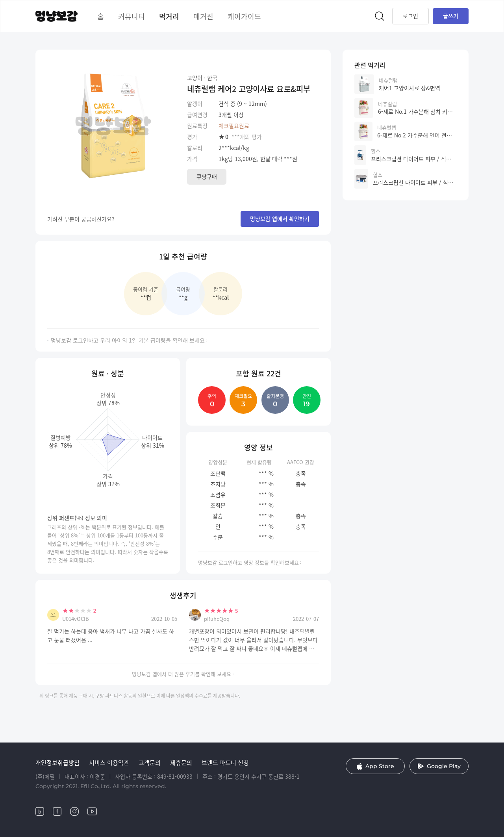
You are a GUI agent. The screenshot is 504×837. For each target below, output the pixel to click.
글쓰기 (451, 16)
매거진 (203, 16)
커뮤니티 (132, 16)
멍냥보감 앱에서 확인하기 (280, 219)
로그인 (410, 16)
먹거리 (169, 16)
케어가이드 (244, 16)
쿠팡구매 (207, 176)
